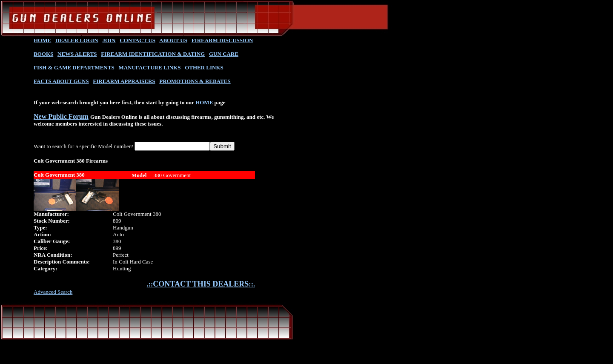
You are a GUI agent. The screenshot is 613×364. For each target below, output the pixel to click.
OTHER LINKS (204, 67)
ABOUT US (173, 40)
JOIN (109, 40)
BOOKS (43, 54)
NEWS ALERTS (77, 54)
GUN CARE (224, 54)
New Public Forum (61, 116)
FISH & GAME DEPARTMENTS (74, 67)
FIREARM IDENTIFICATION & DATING (153, 54)
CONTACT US (137, 40)
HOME (42, 40)
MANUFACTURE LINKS (149, 67)
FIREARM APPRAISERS (124, 81)
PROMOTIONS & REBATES (195, 81)
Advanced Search (53, 292)
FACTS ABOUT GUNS (61, 81)
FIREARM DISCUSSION (222, 40)
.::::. (201, 284)
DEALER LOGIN (77, 40)
